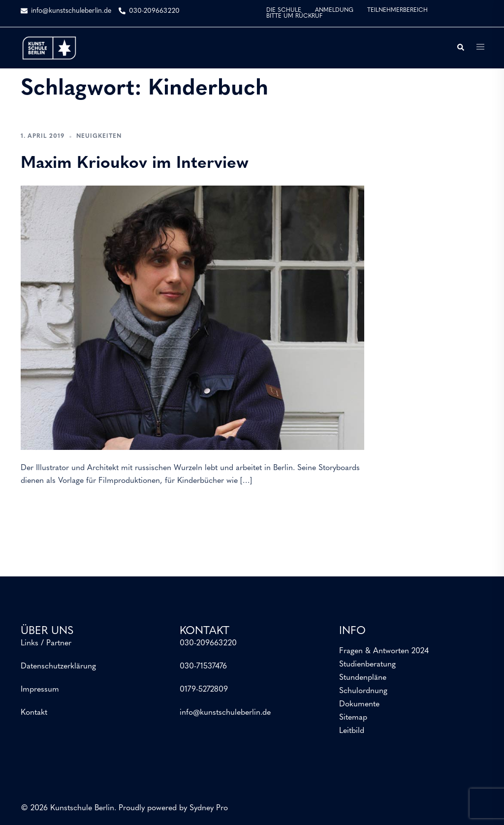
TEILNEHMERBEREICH (397, 10)
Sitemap (353, 718)
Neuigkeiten (99, 136)
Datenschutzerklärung (58, 666)
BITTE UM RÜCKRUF (294, 16)
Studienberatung (367, 665)
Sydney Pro (209, 808)
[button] (460, 48)
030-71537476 (203, 666)
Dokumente (359, 704)
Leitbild (352, 731)
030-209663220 (208, 643)
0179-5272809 (204, 690)
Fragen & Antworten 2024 (384, 651)
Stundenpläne (363, 678)
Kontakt (34, 713)
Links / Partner (46, 643)
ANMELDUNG (334, 10)
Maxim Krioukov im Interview (135, 164)
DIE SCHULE (284, 10)
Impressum (40, 690)
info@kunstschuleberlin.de (225, 713)
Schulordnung (363, 691)
